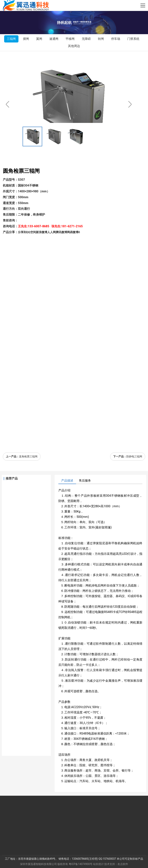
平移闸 (70, 39)
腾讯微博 (61, 232)
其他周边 (74, 46)
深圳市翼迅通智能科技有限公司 (38, 864)
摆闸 (26, 39)
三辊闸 (11, 39)
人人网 (51, 232)
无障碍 (86, 39)
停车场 (116, 39)
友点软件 (123, 864)
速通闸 (54, 39)
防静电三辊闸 (134, 456)
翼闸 (39, 39)
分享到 (22, 232)
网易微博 (73, 232)
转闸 (101, 39)
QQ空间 (31, 232)
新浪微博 (42, 232)
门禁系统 (133, 39)
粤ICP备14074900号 (81, 864)
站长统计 (98, 864)
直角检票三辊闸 (28, 456)
